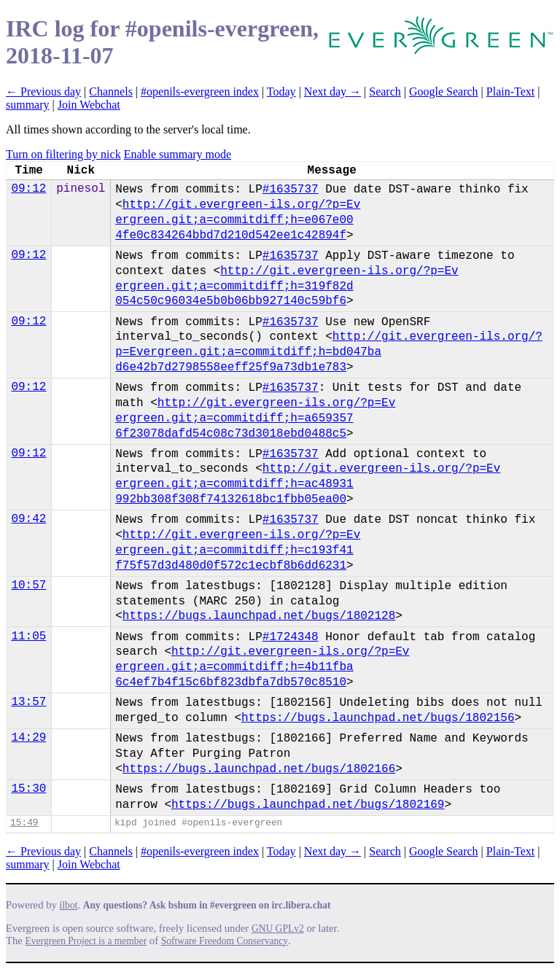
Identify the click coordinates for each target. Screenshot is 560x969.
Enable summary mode (178, 154)
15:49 (24, 823)
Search (385, 92)
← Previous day (43, 92)
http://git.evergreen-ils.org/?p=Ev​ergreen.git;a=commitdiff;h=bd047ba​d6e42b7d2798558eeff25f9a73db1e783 (329, 352)
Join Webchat (89, 105)
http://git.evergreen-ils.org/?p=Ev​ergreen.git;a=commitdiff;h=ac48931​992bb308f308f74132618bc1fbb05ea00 (308, 484)
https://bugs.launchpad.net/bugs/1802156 (378, 718)
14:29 (28, 738)
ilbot (69, 905)
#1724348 (291, 637)
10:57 (28, 585)
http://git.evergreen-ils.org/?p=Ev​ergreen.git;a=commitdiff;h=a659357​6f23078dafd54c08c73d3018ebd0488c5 (255, 419)
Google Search (444, 92)
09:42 (28, 519)
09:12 (28, 189)
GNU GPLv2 (278, 929)
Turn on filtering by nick (63, 154)
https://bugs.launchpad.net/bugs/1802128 (259, 616)
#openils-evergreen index (200, 92)
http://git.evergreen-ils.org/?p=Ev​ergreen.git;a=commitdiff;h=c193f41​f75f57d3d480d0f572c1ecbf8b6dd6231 (238, 550)
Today (281, 92)
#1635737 (291, 190)
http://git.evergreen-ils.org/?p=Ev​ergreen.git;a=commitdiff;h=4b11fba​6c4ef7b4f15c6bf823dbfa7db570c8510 (262, 667)
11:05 (28, 637)
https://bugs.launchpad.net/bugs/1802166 (259, 769)
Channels (111, 92)
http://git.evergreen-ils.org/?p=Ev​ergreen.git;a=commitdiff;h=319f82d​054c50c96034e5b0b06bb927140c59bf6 (287, 287)
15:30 (28, 789)
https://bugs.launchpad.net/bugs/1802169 (308, 805)
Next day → (332, 92)
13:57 (28, 702)
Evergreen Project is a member (86, 941)
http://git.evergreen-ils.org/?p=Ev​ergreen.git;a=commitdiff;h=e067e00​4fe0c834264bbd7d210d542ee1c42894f (238, 220)
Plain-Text (510, 92)
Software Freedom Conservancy (225, 941)
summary (28, 105)
